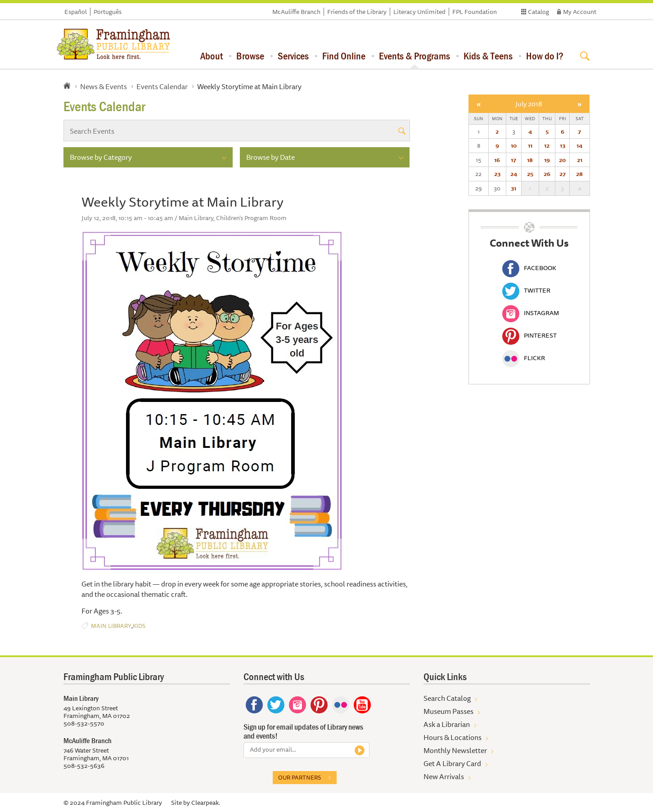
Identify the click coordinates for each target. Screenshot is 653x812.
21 (580, 160)
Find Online (344, 56)
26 (547, 174)
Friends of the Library (357, 12)
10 (514, 145)
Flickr (524, 358)
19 (547, 160)
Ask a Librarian (447, 724)
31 (513, 188)
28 (579, 174)
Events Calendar (162, 86)
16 (497, 160)
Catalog (538, 12)
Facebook (529, 268)
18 (530, 160)
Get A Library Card (452, 763)
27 (563, 174)
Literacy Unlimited (419, 12)
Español (76, 12)
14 (579, 145)
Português (108, 12)
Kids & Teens (488, 56)
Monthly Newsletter (455, 750)
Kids (139, 626)
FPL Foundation (475, 12)
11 (530, 145)
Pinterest (529, 335)
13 (563, 145)
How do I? (545, 56)
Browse (250, 56)
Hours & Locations (453, 737)
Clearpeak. (206, 803)
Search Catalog (447, 698)
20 (562, 160)
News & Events (104, 86)
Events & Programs (414, 56)
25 (530, 174)
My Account (580, 12)
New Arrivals (444, 776)
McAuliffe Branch (296, 12)
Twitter (526, 290)
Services (293, 56)
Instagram (531, 313)
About (212, 56)
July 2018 (529, 104)
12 (547, 145)
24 (514, 174)
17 (513, 160)
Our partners (299, 777)
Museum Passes (448, 711)
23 (497, 174)
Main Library (111, 626)
